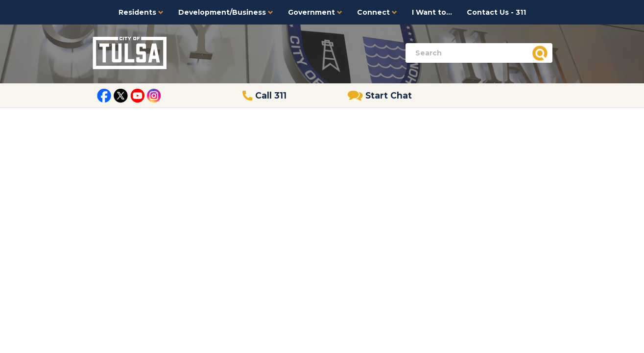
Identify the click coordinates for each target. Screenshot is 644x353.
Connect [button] (377, 12)
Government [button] (315, 12)
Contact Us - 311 (496, 12)
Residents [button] (141, 12)
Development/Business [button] (226, 12)
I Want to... (432, 12)
